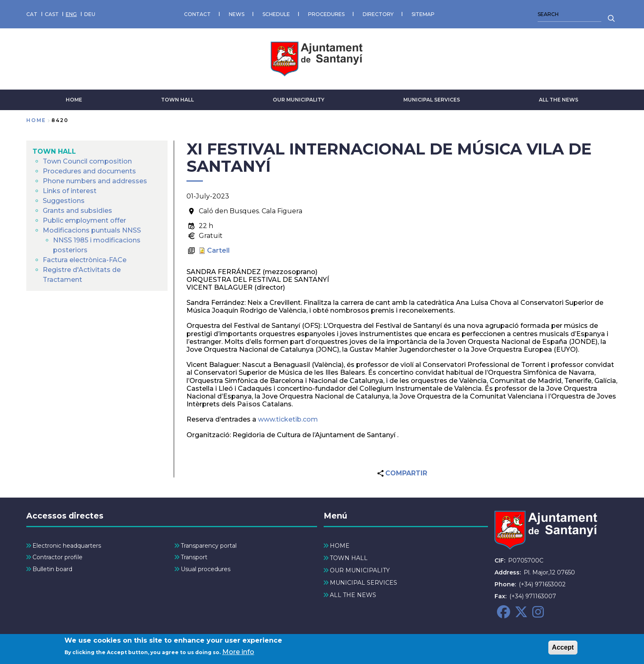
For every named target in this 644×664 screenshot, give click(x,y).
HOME (74, 100)
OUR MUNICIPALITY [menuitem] (360, 570)
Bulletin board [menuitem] (52, 569)
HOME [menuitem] (340, 546)
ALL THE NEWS (559, 100)
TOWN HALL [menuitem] (54, 151)
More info (238, 653)
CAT (32, 14)
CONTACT (197, 14)
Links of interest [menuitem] (70, 191)
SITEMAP (423, 14)
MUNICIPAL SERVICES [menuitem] (363, 583)
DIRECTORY (378, 14)
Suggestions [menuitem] (64, 201)
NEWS (237, 14)
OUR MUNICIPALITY (299, 100)
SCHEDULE (276, 14)
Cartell (218, 250)
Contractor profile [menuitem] (57, 557)
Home (36, 120)
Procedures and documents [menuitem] (89, 171)
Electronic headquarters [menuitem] (67, 546)
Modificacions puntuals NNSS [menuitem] (92, 230)
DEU (90, 14)
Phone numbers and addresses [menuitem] (95, 181)
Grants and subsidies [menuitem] (77, 211)
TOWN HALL (177, 100)
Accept (563, 648)
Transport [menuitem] (194, 557)
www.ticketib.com (287, 419)
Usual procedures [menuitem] (206, 569)
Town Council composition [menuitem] (87, 161)
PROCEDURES (326, 14)
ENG (71, 14)
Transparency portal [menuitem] (209, 546)
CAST (52, 14)
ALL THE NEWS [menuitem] (353, 595)
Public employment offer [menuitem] (84, 220)
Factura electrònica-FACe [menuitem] (85, 260)
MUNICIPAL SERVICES (432, 100)
